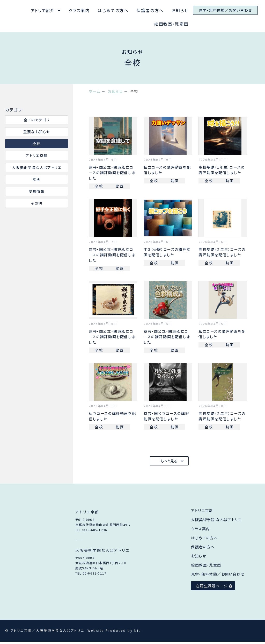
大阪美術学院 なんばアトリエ (216, 522)
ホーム (94, 91)
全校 (37, 144)
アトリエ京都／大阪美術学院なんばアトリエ (31, 547)
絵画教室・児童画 (171, 24)
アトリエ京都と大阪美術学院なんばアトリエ (12, 10)
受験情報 (37, 191)
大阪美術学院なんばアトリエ (37, 167)
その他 (36, 203)
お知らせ (180, 10)
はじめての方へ (113, 10)
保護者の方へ (150, 10)
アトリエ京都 (36, 155)
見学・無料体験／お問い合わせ (225, 10)
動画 (37, 179)
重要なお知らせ (37, 132)
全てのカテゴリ (37, 120)
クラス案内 (79, 10)
